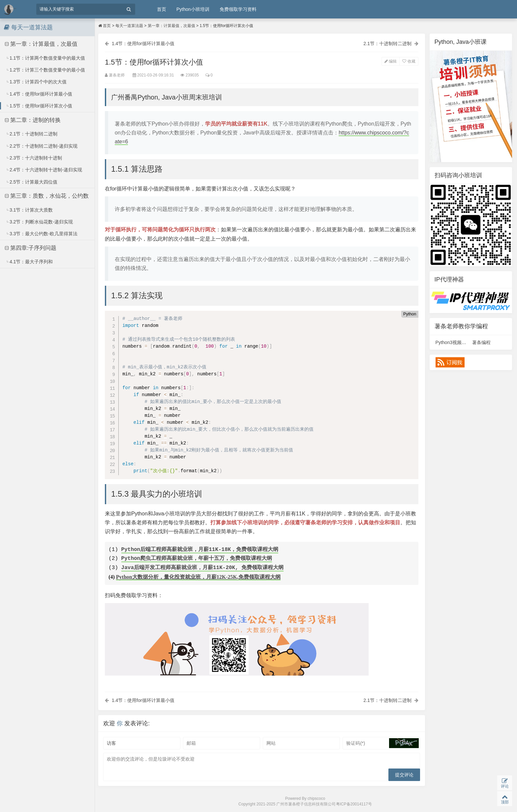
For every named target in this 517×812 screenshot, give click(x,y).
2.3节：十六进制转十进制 (34, 158)
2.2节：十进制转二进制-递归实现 (41, 146)
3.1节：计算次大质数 (29, 210)
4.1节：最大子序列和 (29, 262)
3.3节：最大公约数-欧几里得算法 (41, 234)
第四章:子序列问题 (31, 248)
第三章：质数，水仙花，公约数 (47, 196)
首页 (162, 9)
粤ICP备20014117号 (354, 804)
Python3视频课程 (453, 342)
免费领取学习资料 (238, 9)
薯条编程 (481, 342)
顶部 (505, 799)
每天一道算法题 (129, 26)
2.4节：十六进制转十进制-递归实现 (44, 170)
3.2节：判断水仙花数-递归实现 (39, 222)
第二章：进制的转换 (33, 120)
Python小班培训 (193, 9)
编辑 (391, 61)
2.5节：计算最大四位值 (31, 182)
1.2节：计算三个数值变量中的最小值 (45, 70)
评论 (505, 783)
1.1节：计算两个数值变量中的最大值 (45, 58)
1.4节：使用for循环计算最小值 (39, 94)
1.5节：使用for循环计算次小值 (39, 106)
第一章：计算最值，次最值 (41, 44)
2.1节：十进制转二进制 (31, 134)
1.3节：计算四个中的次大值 (36, 82)
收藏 (409, 61)
